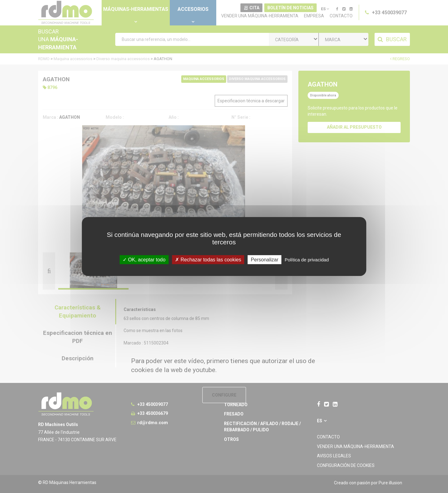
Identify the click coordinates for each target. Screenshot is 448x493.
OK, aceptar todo (144, 260)
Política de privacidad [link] (307, 260)
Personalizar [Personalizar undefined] (265, 260)
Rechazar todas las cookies (208, 260)
